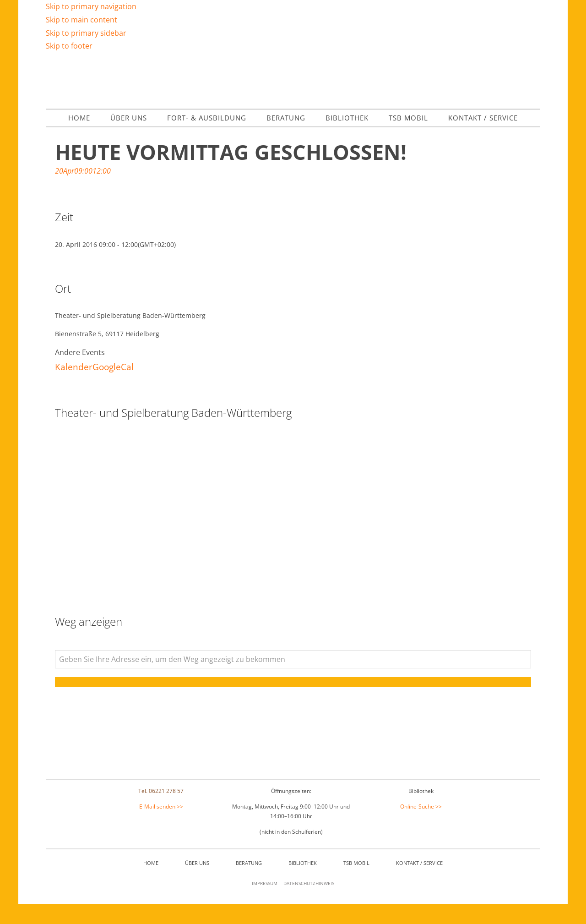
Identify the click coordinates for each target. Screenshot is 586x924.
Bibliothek (303, 883)
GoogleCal (113, 387)
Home (151, 883)
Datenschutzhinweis (309, 904)
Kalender (74, 387)
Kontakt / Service (419, 883)
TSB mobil (356, 883)
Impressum (265, 904)
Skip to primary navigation (91, 6)
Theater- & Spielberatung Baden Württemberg (293, 90)
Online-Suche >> (421, 827)
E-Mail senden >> (161, 827)
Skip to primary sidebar (86, 33)
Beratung (249, 883)
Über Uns (197, 883)
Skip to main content (81, 20)
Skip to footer (69, 46)
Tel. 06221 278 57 (161, 811)
